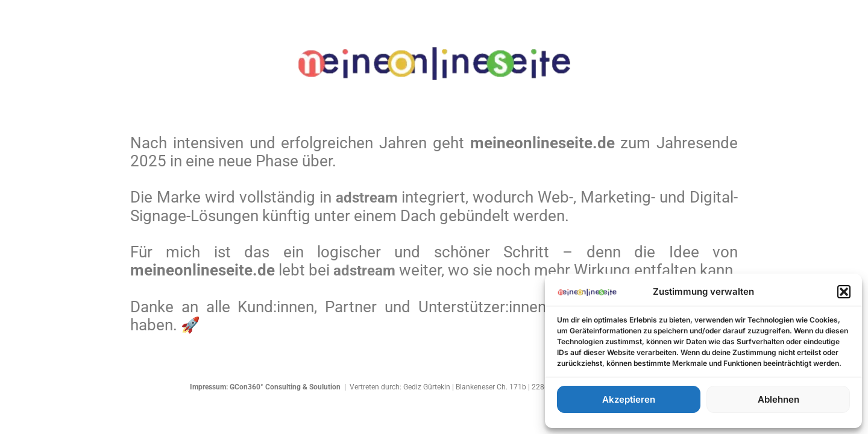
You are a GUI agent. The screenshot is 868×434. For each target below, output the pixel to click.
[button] (844, 292)
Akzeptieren (629, 399)
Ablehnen (778, 399)
